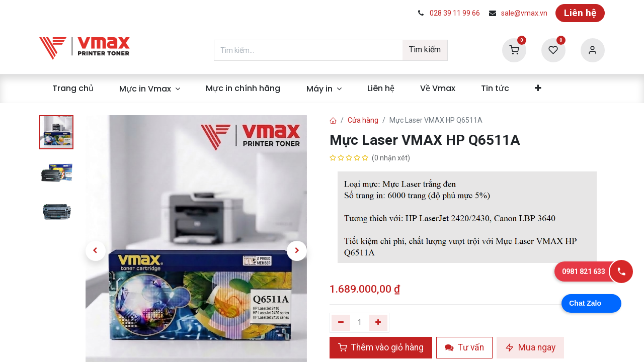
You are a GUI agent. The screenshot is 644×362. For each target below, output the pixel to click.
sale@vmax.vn (524, 13)
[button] (95, 251)
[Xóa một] (341, 323)
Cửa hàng (363, 120)
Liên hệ (580, 13)
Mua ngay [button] (530, 347)
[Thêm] (379, 323)
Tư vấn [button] (464, 347)
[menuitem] (73, 88)
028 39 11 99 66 (455, 13)
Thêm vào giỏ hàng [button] (381, 347)
